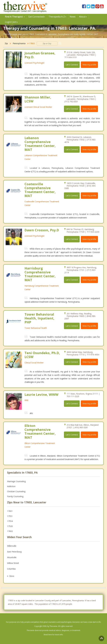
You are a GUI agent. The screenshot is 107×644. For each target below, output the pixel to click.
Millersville (12, 546)
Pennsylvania (19, 43)
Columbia (11, 569)
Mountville (12, 557)
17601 (10, 511)
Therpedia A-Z (57, 17)
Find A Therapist (15, 17)
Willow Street (13, 563)
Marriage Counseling (16, 481)
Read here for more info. (53, 635)
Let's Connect (72, 65)
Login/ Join (11, 22)
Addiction (11, 486)
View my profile (89, 65)
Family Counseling (15, 496)
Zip (6, 43)
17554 (10, 521)
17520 (10, 526)
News (73, 17)
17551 (10, 516)
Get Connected (37, 17)
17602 (10, 531)
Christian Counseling (16, 491)
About (83, 17)
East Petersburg (14, 552)
